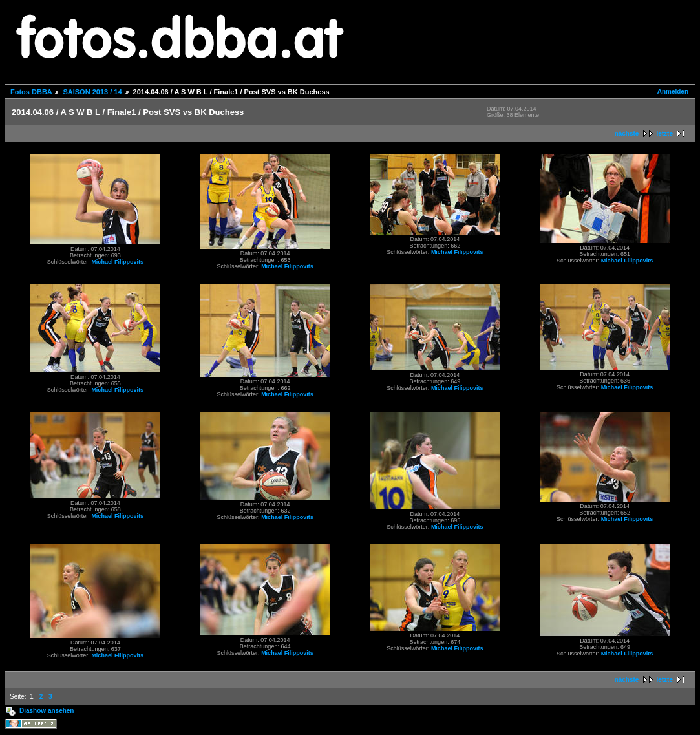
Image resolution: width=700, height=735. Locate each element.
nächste (627, 133)
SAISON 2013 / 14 (92, 92)
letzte (664, 133)
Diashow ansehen (47, 711)
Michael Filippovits (117, 262)
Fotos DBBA (31, 92)
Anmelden (673, 91)
